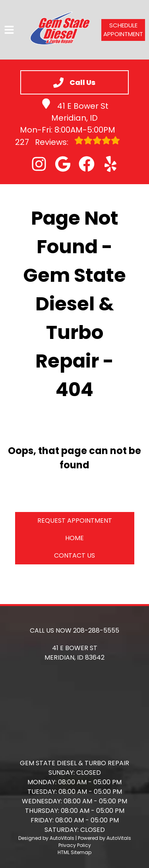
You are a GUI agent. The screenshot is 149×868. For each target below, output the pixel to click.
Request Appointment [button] (75, 521)
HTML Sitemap (74, 852)
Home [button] (74, 538)
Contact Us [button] (74, 555)
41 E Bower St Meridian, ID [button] (75, 111)
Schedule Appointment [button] (123, 30)
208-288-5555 (96, 630)
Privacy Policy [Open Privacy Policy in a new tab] (75, 845)
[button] (39, 164)
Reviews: (68, 142)
